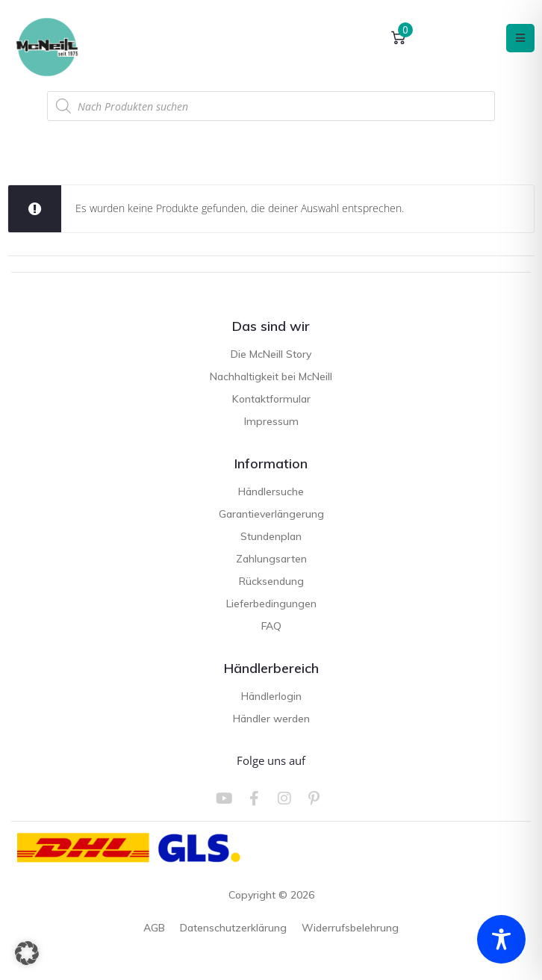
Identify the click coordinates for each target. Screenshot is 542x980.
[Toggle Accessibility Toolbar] (501, 939)
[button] (27, 953)
